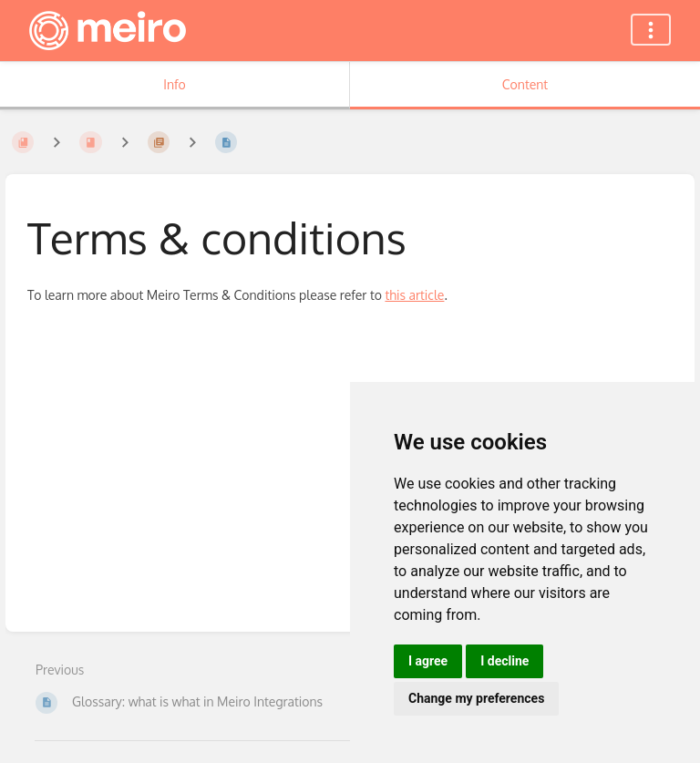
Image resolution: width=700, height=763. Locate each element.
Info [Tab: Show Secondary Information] (175, 84)
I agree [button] (428, 661)
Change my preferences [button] (476, 698)
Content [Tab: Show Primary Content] (525, 84)
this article (414, 295)
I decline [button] (504, 661)
